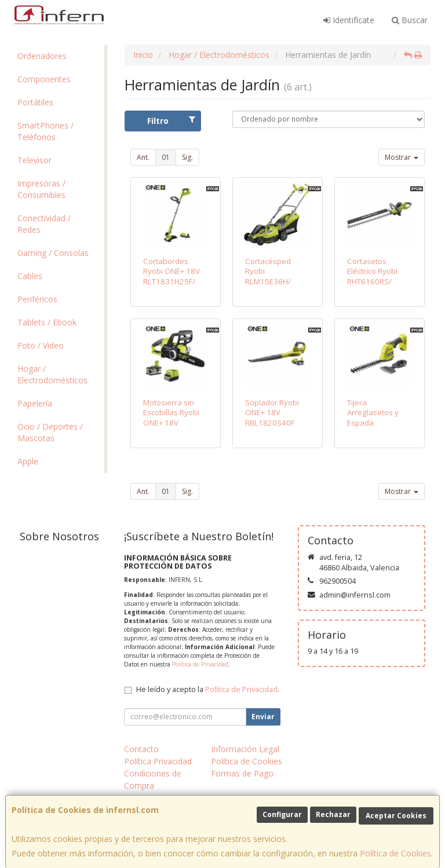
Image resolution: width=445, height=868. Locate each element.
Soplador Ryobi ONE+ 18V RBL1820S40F (272, 413)
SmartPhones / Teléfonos (45, 131)
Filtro (171, 121)
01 (166, 157)
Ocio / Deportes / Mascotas (50, 432)
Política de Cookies (395, 853)
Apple (28, 461)
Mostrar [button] (402, 157)
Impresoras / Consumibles (41, 189)
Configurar (282, 814)
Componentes (44, 79)
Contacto (141, 749)
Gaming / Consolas (53, 253)
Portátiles (35, 102)
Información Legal (245, 749)
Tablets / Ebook (47, 322)
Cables (30, 276)
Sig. (187, 157)
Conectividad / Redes (44, 224)
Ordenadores (42, 56)
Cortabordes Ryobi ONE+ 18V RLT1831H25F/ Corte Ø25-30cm (173, 276)
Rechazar (333, 814)
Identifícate (349, 20)
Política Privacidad (158, 761)
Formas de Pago (242, 773)
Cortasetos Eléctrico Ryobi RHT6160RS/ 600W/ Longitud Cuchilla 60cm (375, 281)
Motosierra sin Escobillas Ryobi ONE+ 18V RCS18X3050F (171, 417)
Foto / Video (41, 345)
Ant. (143, 157)
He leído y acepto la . (208, 689)
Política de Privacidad (200, 664)
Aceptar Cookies (396, 816)
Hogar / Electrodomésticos (52, 374)
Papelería (35, 403)
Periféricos (37, 299)
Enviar (263, 717)
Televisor (34, 160)
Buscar (410, 20)
